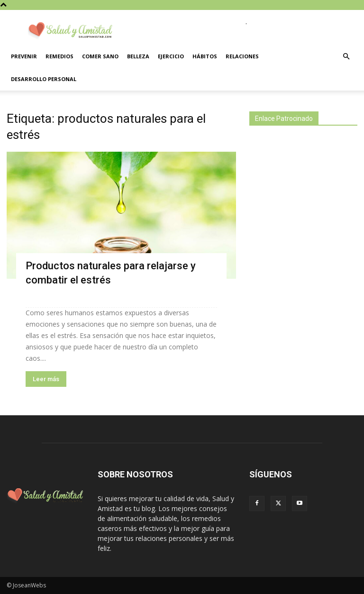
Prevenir (24, 56)
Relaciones (242, 56)
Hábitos (205, 56)
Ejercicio (171, 56)
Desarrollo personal (44, 79)
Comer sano (100, 56)
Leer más (46, 379)
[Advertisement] (307, 205)
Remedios (59, 56)
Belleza (138, 56)
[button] (346, 57)
